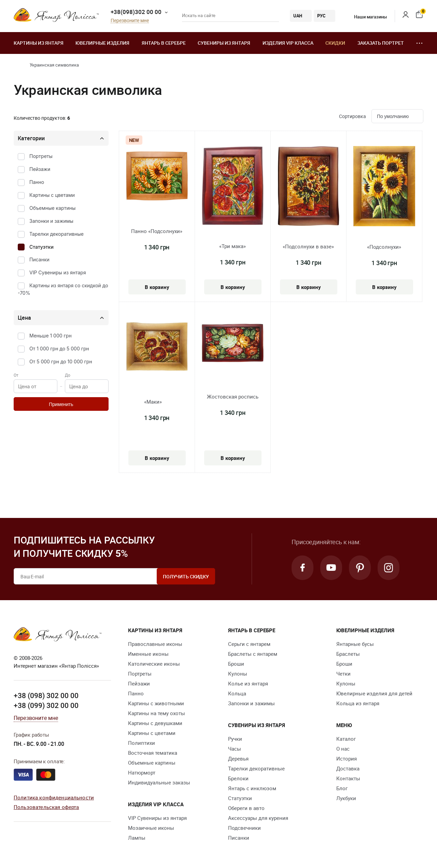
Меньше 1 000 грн (51, 336)
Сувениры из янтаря (224, 43)
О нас (343, 749)
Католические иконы (154, 664)
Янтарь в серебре (164, 43)
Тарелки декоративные (57, 234)
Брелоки (238, 778)
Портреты (41, 156)
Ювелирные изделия (102, 43)
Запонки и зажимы (51, 221)
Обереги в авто (246, 808)
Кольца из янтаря (358, 703)
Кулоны (238, 674)
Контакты (348, 778)
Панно (37, 182)
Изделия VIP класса (288, 43)
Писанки (39, 259)
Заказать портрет (381, 43)
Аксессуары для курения (258, 818)
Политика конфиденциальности (54, 797)
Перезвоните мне (130, 21)
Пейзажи (40, 169)
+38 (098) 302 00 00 (46, 695)
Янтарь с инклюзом (252, 788)
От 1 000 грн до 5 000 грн (59, 349)
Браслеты (348, 654)
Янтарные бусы (355, 644)
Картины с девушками (155, 723)
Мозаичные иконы (151, 828)
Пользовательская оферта (46, 807)
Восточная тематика (153, 753)
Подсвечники (244, 828)
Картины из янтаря (39, 43)
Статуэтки (41, 247)
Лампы (137, 838)
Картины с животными (156, 703)
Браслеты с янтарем (253, 654)
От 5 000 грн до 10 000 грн (61, 361)
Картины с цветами (52, 195)
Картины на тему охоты (157, 713)
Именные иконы (148, 654)
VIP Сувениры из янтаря (58, 272)
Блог (342, 788)
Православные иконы (155, 644)
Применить (61, 404)
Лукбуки (346, 798)
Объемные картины (52, 208)
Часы (235, 749)
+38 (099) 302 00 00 (46, 705)
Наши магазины (366, 17)
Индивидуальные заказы (159, 782)
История (347, 758)
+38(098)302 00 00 (136, 12)
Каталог (346, 739)
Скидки (335, 43)
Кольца (237, 693)
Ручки (235, 739)
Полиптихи (142, 743)
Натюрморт (142, 772)
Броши (236, 664)
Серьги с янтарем (249, 644)
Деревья (238, 758)
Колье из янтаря (248, 683)
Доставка (348, 768)
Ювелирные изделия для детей (374, 693)
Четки (343, 674)
